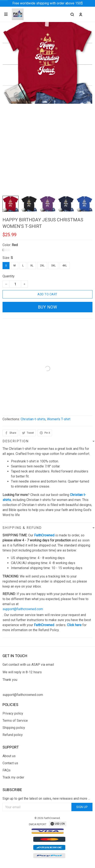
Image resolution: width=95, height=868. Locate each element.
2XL (42, 266)
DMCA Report (38, 824)
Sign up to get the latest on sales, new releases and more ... (46, 799)
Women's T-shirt (59, 419)
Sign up (82, 807)
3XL (53, 266)
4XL (65, 266)
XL (32, 266)
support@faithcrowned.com (23, 609)
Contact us (10, 763)
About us (9, 756)
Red (15, 245)
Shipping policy (14, 728)
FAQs (7, 770)
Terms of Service (15, 721)
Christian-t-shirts (33, 419)
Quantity (9, 276)
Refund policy (13, 735)
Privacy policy (13, 713)
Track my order (13, 777)
